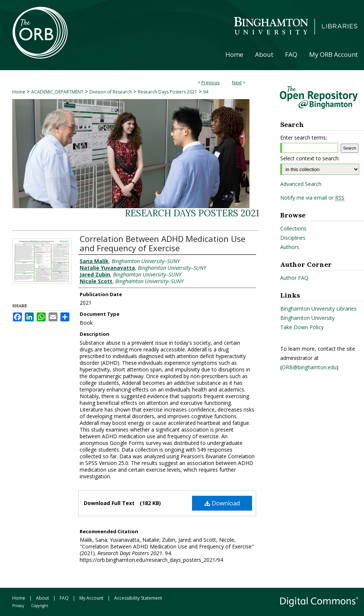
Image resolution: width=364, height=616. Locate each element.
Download (222, 503)
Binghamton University (307, 318)
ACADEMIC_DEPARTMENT (57, 92)
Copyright (40, 606)
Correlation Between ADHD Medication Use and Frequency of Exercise (163, 243)
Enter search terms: (304, 137)
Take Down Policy (302, 327)
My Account (91, 598)
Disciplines (293, 238)
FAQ (64, 598)
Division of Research (111, 92)
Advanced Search (301, 184)
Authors (290, 247)
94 (206, 92)
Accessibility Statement (138, 598)
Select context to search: (310, 158)
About (42, 598)
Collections (293, 228)
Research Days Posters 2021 (168, 92)
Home (19, 92)
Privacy (18, 606)
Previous (210, 83)
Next (237, 83)
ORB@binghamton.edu (309, 367)
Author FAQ (294, 278)
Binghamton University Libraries (318, 309)
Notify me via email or (312, 198)
